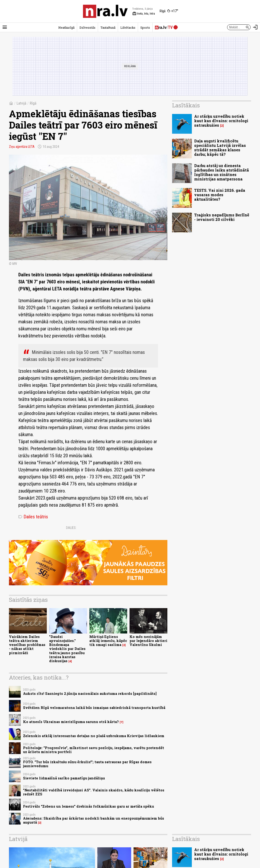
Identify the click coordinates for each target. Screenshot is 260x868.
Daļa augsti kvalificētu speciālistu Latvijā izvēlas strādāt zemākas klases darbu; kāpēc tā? (220, 148)
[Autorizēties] (255, 27)
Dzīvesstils (87, 27)
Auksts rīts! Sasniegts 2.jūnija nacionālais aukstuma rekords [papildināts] (90, 694)
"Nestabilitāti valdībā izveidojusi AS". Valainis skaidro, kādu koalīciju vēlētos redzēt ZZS (94, 792)
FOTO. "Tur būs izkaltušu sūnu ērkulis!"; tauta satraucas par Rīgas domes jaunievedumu (87, 764)
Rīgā (33, 103)
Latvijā (21, 103)
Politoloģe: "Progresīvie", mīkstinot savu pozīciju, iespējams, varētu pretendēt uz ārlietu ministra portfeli (94, 750)
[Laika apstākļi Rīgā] (169, 11)
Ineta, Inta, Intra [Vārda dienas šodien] (144, 14)
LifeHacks (128, 27)
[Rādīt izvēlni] (5, 27)
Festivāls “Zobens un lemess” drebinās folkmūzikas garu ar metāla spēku (89, 806)
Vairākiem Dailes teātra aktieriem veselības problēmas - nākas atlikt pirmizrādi (27, 645)
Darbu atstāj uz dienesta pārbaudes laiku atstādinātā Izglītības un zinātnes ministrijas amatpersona (222, 172)
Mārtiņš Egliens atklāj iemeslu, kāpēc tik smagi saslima (108, 641)
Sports (145, 27)
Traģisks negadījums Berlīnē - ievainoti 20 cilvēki (222, 217)
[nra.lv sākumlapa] (105, 11)
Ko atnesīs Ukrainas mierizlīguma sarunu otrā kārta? (71, 722)
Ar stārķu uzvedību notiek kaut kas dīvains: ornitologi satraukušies (221, 121)
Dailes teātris (33, 517)
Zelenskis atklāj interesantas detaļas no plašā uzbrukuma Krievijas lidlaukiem (94, 736)
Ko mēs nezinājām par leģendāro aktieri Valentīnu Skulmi (148, 641)
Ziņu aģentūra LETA (22, 147)
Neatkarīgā (66, 27)
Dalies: (71, 528)
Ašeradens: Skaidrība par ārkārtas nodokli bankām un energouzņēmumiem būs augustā (94, 820)
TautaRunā (108, 27)
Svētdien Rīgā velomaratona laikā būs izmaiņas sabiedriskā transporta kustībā (94, 708)
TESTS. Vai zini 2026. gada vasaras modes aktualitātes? (220, 195)
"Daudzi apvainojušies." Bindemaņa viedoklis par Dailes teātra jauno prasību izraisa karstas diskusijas (67, 649)
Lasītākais (186, 105)
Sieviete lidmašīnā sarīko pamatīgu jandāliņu (64, 778)
